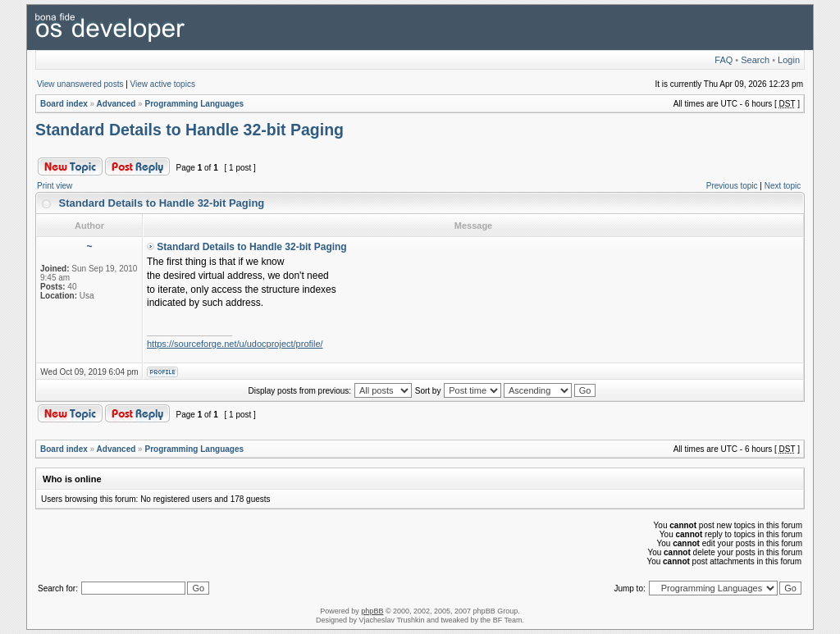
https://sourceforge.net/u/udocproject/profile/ (235, 344)
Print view (55, 186)
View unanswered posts (80, 84)
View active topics (163, 84)
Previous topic (732, 186)
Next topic (783, 186)
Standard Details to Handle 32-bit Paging (189, 130)
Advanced (116, 104)
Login (789, 60)
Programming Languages (194, 104)
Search (755, 60)
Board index (64, 104)
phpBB (372, 611)
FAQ (724, 60)
